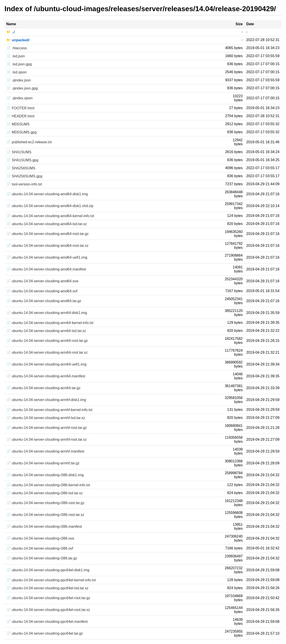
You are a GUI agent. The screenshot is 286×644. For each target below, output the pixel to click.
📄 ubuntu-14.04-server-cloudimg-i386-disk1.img (45, 475)
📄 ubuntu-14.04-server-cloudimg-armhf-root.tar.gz (47, 428)
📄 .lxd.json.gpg (19, 64)
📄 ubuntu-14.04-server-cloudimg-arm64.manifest (46, 376)
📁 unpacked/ (18, 40)
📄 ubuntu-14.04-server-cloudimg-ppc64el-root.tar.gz (48, 598)
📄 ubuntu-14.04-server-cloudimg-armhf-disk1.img (46, 400)
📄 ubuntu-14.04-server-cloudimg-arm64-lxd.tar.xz (46, 331)
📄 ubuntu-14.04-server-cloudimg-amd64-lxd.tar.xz (47, 224)
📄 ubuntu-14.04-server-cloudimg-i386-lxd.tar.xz (44, 493)
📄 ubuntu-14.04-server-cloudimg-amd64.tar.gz (44, 301)
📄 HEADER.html (20, 116)
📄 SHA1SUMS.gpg (22, 160)
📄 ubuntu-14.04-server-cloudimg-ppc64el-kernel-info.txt (51, 580)
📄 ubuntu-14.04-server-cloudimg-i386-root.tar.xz (45, 515)
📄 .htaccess (17, 48)
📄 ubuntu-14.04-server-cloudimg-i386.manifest (44, 527)
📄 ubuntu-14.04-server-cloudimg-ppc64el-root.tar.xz (48, 610)
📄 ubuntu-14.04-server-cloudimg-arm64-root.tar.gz (47, 341)
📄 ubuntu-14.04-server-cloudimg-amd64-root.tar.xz (47, 246)
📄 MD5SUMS (18, 124)
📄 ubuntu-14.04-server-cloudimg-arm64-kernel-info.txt (50, 323)
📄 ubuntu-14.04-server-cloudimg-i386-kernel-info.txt (48, 485)
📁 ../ (11, 32)
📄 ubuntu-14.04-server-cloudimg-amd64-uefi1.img (47, 257)
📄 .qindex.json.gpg (22, 88)
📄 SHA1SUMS (19, 152)
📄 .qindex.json (19, 80)
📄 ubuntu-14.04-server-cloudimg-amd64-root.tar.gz (47, 234)
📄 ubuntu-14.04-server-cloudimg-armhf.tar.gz (43, 463)
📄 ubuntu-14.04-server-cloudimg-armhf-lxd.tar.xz (46, 418)
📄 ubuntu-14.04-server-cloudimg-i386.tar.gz (42, 558)
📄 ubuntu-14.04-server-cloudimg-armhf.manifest (45, 451)
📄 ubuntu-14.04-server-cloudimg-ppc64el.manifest (47, 622)
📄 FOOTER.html (20, 108)
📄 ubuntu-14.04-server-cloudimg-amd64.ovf (42, 291)
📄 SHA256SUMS (21, 168)
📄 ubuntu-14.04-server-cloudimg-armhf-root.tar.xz (46, 439)
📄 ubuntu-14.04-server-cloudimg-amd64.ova (42, 281)
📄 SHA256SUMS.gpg (24, 176)
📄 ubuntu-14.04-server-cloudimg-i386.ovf (40, 548)
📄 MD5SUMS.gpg (21, 132)
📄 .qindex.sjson (19, 98)
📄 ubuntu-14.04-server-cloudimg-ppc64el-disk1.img (48, 570)
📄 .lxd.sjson (16, 72)
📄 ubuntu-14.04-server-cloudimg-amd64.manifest (46, 269)
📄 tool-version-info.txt (24, 184)
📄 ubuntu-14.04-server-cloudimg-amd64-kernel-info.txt (50, 216)
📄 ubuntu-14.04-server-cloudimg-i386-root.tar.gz (45, 503)
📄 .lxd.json (16, 56)
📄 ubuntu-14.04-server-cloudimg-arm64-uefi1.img (46, 364)
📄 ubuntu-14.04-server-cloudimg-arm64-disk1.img (47, 313)
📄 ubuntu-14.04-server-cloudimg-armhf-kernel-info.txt (49, 410)
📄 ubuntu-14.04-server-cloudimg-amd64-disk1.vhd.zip (50, 206)
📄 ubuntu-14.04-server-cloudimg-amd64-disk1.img (47, 194)
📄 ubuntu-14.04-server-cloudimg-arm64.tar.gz (43, 388)
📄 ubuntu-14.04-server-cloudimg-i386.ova (40, 538)
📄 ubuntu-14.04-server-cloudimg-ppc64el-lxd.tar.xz (47, 588)
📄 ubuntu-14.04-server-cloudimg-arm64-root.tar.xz (47, 352)
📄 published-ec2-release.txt (29, 142)
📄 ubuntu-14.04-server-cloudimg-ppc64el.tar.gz (45, 633)
